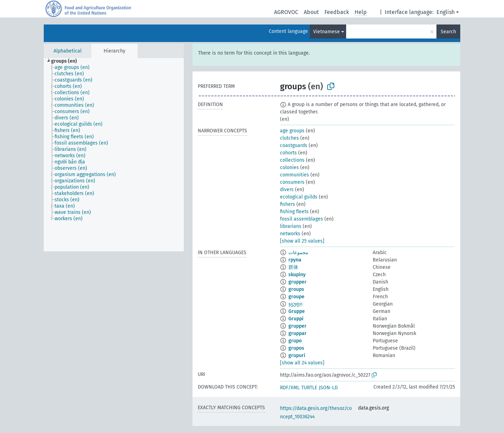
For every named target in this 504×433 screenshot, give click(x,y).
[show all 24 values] (302, 363)
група (295, 260)
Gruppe (297, 311)
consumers (292, 182)
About (311, 12)
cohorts (288, 153)
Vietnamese (327, 32)
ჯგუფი (295, 304)
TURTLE (309, 388)
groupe (296, 297)
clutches (289, 138)
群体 (293, 267)
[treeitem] (67, 61)
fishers (288, 204)
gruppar (297, 333)
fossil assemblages (302, 219)
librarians (291, 226)
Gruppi (296, 319)
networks (290, 234)
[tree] (114, 155)
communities (295, 175)
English (446, 12)
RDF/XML (290, 388)
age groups (292, 131)
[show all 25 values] (302, 241)
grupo (295, 341)
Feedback (337, 12)
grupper (297, 282)
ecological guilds (299, 197)
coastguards (294, 145)
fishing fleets (294, 212)
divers (287, 190)
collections (292, 160)
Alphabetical (68, 51)
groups (296, 289)
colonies (289, 167)
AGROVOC (286, 12)
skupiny (297, 275)
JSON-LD (328, 388)
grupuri (297, 355)
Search (448, 32)
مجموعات (298, 253)
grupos (296, 348)
